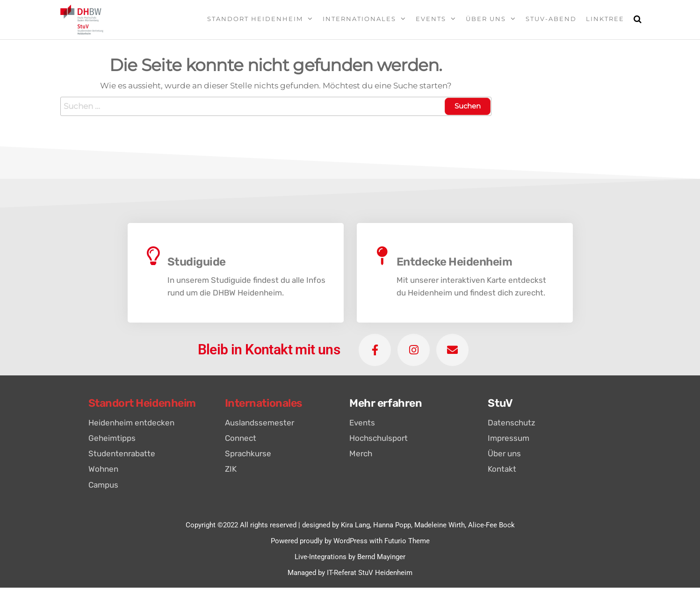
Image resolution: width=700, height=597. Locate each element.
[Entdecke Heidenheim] (382, 256)
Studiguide (197, 262)
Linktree (605, 19)
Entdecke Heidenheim (455, 262)
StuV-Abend (551, 19)
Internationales (359, 19)
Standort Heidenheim (255, 19)
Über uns (486, 19)
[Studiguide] (153, 256)
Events (431, 19)
